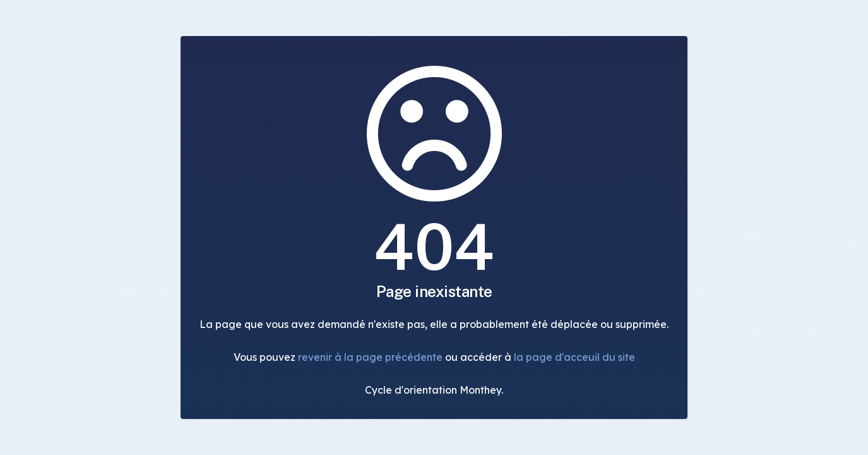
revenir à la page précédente (370, 357)
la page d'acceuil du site (574, 357)
